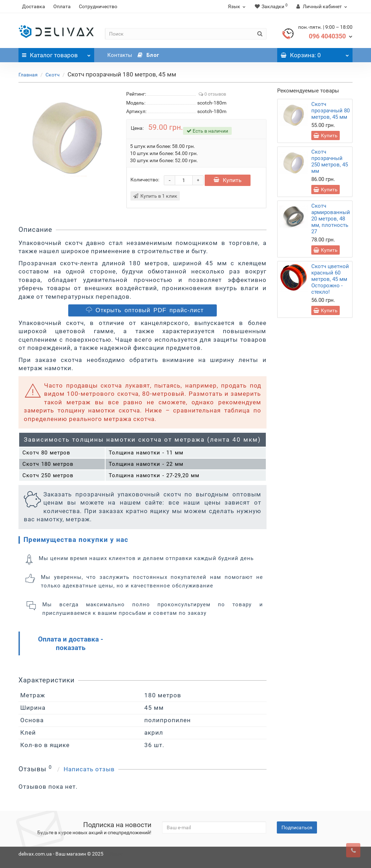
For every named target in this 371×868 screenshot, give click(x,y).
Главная (28, 75)
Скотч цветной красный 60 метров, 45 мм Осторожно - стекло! (330, 279)
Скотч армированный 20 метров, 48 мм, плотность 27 (331, 219)
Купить (228, 180)
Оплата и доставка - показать (71, 643)
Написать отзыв (89, 769)
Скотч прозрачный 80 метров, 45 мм (330, 111)
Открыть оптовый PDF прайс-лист (144, 310)
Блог (148, 55)
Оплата (62, 6)
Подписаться (297, 827)
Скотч (53, 75)
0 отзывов (212, 94)
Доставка (34, 6)
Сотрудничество (98, 6)
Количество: (145, 180)
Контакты (120, 55)
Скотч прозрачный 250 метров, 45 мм (330, 161)
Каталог (56, 53)
